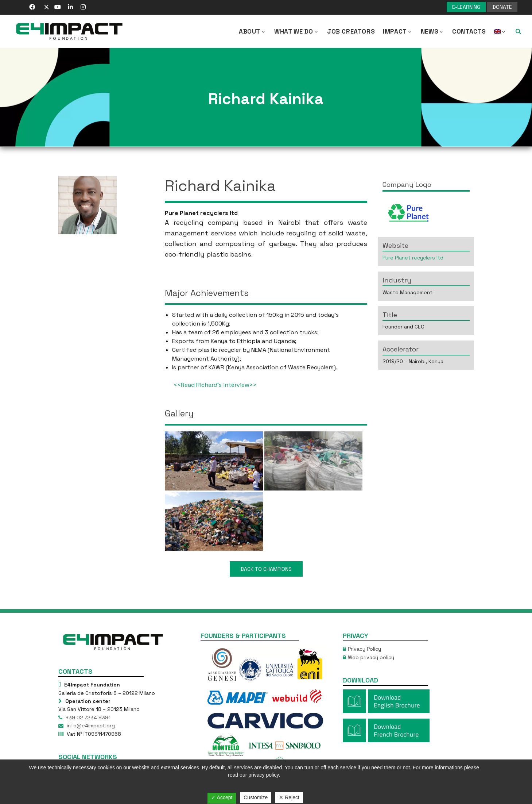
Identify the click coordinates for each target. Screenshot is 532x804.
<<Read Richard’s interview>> (215, 385)
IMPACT (398, 31)
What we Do (297, 31)
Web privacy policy (371, 657)
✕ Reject (289, 797)
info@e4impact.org (90, 726)
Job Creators (351, 31)
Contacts (469, 31)
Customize (256, 797)
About (253, 31)
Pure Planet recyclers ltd (413, 258)
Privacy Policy (364, 649)
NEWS (432, 31)
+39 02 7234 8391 (87, 718)
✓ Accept (222, 797)
